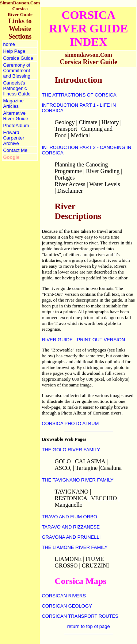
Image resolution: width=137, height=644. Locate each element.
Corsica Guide (18, 58)
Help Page (14, 51)
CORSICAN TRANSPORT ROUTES (80, 616)
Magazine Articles (13, 103)
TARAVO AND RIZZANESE (71, 527)
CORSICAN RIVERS (64, 596)
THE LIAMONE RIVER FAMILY (75, 547)
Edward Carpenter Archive (14, 138)
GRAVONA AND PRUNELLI (71, 537)
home (9, 44)
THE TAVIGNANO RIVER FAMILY (77, 480)
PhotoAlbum (16, 125)
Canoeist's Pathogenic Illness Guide (17, 88)
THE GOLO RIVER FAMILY (71, 450)
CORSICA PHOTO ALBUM (70, 423)
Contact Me (15, 150)
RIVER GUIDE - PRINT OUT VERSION (83, 340)
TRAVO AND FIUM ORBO (69, 517)
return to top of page (89, 626)
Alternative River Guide (16, 116)
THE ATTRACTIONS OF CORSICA (79, 95)
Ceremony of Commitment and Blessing (16, 70)
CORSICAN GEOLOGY (67, 606)
